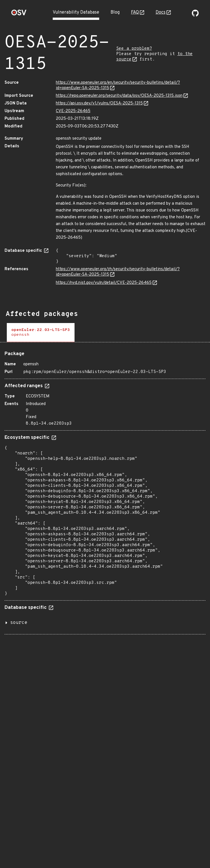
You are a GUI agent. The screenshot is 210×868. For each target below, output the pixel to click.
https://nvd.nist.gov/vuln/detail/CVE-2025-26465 (104, 283)
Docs (161, 12)
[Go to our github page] (195, 15)
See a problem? (134, 49)
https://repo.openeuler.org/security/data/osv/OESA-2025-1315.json (119, 96)
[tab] (41, 333)
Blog (115, 12)
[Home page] (19, 14)
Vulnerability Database (76, 12)
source (19, 623)
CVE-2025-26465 (73, 111)
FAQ (135, 12)
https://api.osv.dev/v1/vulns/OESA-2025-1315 (99, 103)
